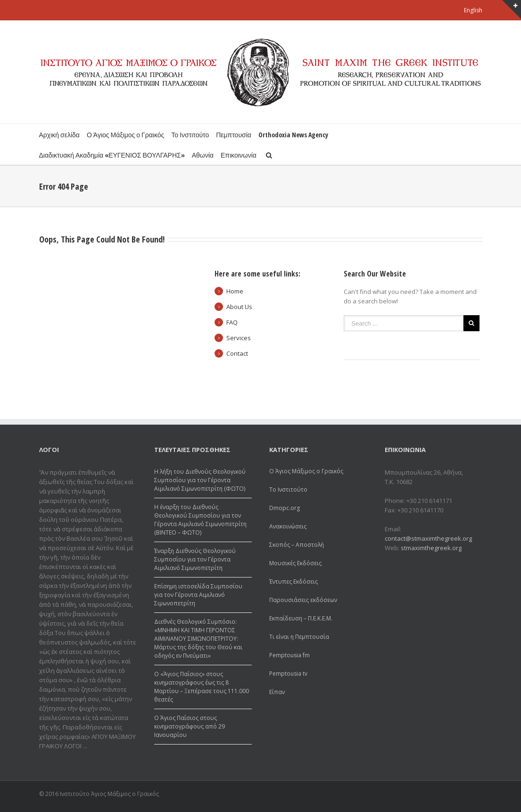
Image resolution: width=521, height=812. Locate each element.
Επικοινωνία (239, 155)
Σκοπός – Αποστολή (297, 545)
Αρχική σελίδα (59, 135)
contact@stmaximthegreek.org (428, 538)
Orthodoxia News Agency (293, 135)
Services (239, 338)
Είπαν (277, 692)
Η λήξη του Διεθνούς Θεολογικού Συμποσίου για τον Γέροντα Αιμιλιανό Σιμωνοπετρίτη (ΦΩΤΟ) (200, 480)
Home (235, 291)
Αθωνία (203, 155)
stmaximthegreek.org (431, 548)
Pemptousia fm (289, 655)
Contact (237, 353)
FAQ (232, 322)
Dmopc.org (285, 508)
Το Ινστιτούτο (190, 135)
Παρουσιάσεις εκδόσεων (303, 600)
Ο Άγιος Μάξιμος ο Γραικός (125, 135)
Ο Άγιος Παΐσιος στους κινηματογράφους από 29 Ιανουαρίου (190, 726)
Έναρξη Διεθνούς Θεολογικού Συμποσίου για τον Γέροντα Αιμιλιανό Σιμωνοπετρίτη (195, 559)
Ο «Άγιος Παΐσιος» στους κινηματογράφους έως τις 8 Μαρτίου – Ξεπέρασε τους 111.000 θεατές (202, 687)
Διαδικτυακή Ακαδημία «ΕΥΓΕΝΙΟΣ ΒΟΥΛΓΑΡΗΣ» (112, 155)
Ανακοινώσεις (288, 526)
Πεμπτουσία (234, 135)
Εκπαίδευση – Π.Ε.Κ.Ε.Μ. (301, 618)
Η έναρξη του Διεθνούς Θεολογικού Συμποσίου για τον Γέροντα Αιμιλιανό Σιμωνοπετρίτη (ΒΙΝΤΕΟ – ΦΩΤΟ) (200, 520)
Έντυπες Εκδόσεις (294, 582)
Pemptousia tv (288, 674)
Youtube (477, 795)
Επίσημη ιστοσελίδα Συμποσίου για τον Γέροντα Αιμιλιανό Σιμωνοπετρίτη (198, 595)
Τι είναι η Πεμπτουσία (299, 637)
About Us (239, 307)
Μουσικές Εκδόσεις (295, 563)
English (473, 10)
